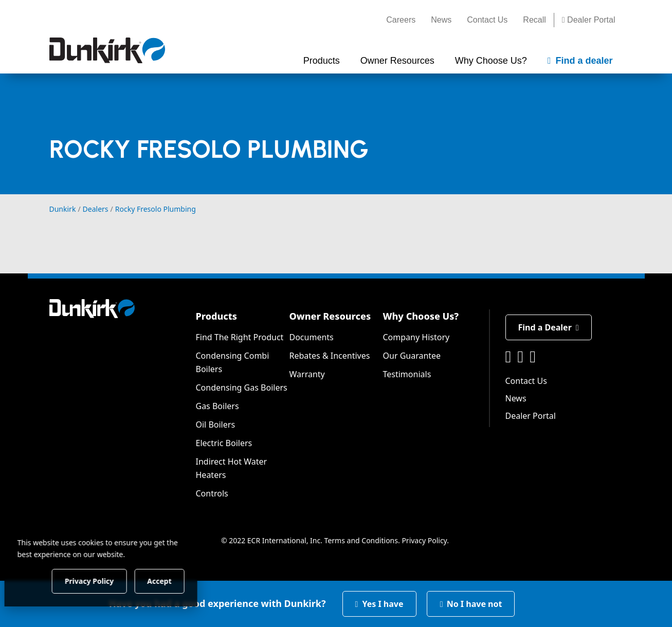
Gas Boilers (217, 406)
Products (216, 316)
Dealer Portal (589, 20)
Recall (534, 20)
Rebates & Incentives (330, 356)
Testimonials (407, 374)
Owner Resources (330, 316)
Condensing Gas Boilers (242, 388)
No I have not (471, 604)
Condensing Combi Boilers (233, 362)
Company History (416, 337)
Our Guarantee (412, 356)
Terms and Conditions (361, 540)
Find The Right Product (240, 337)
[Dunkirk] (107, 50)
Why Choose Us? (421, 316)
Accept (176, 580)
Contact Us (487, 20)
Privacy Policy (424, 540)
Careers (401, 20)
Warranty (307, 374)
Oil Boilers (216, 425)
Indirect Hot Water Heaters (232, 468)
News (441, 20)
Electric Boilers (224, 443)
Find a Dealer (549, 327)
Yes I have (379, 604)
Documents (312, 337)
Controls (212, 493)
